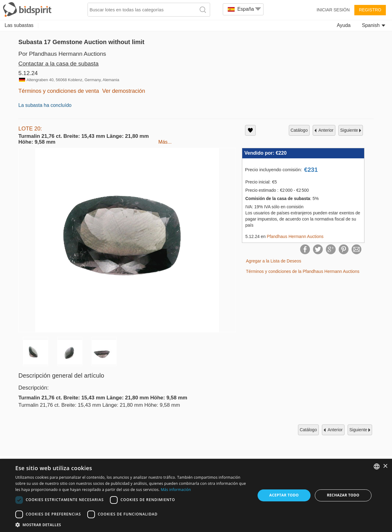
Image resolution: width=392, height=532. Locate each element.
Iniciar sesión (333, 10)
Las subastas (19, 25)
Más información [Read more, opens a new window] (176, 490)
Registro (370, 10)
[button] (132, 524)
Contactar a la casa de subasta (58, 64)
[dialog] (196, 495)
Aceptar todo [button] (284, 495)
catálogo (299, 130)
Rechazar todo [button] (343, 495)
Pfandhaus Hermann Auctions (295, 236)
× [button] (385, 466)
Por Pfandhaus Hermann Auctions (62, 54)
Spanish (374, 25)
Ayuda (344, 25)
